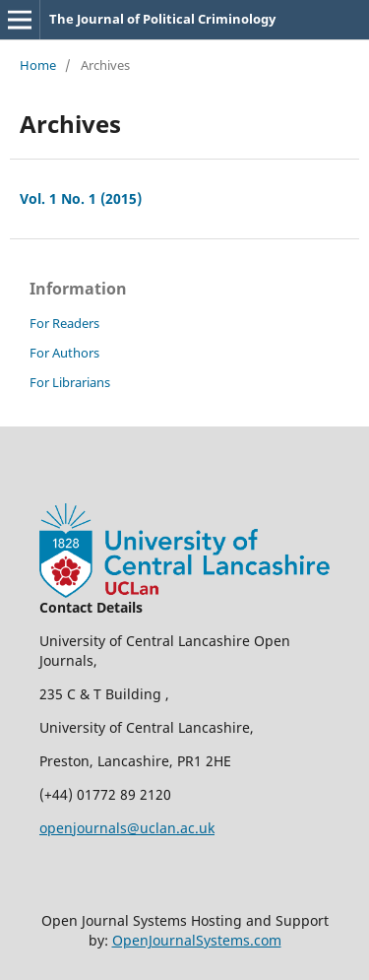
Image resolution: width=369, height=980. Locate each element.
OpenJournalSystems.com (197, 940)
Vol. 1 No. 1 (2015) (81, 198)
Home (38, 65)
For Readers (64, 323)
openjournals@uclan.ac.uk (127, 828)
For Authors (64, 353)
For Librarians (70, 382)
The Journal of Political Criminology (162, 19)
